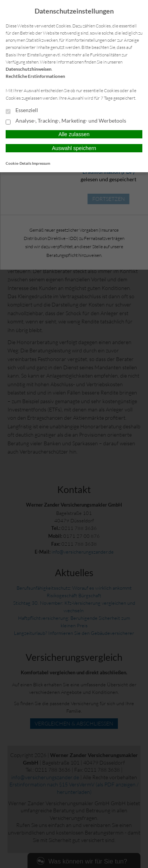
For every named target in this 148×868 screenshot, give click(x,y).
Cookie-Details (18, 163)
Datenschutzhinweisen (29, 69)
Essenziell (22, 111)
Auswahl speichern (74, 148)
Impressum (41, 163)
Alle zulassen (74, 134)
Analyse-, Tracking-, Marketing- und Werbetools (66, 121)
